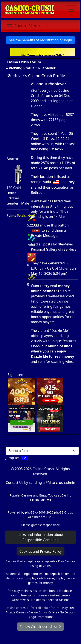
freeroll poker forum (45, 608)
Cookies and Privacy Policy (40, 551)
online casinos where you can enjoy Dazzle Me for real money (53, 351)
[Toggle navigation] (71, 10)
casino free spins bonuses (29, 595)
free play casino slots (22, 591)
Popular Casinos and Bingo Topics (33, 495)
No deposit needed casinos (50, 600)
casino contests (17, 608)
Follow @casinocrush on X (41, 627)
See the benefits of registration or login (41, 40)
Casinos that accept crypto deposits (31, 561)
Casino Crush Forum (24, 62)
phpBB (30, 512)
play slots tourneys (44, 578)
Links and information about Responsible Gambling (40, 537)
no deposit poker (57, 574)
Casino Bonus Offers (43, 612)
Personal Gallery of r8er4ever (54, 249)
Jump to (12, 458)
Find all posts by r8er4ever (52, 244)
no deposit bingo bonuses (24, 574)
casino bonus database (56, 591)
